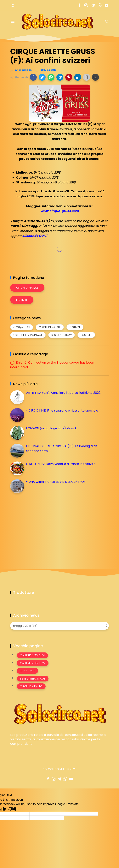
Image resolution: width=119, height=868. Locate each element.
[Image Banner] (59, 714)
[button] (33, 77)
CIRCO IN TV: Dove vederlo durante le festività (61, 464)
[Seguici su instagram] (86, 5)
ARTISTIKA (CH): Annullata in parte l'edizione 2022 (63, 393)
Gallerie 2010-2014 (32, 655)
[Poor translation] (13, 809)
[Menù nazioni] (12, 5)
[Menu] (13, 21)
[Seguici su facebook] (79, 5)
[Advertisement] (39, 530)
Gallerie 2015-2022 (33, 663)
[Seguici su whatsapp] (100, 5)
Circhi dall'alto (31, 686)
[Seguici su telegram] (93, 5)
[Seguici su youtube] (106, 5)
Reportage (27, 671)
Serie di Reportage (33, 679)
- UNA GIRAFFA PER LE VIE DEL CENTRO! (55, 482)
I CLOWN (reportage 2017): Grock (51, 428)
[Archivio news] (59, 626)
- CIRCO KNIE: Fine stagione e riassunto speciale (62, 410)
